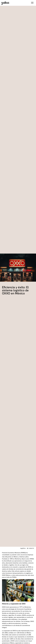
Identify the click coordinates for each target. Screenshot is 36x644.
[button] (32, 3)
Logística (23, 548)
